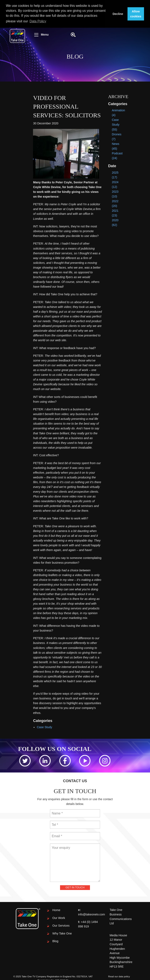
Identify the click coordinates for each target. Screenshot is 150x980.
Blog (55, 941)
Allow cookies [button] (136, 14)
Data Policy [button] (38, 21)
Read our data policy (119, 976)
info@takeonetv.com (92, 914)
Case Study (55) (116, 125)
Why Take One (62, 933)
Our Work (59, 918)
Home (56, 910)
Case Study (44, 727)
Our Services (61, 926)
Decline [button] (118, 14)
